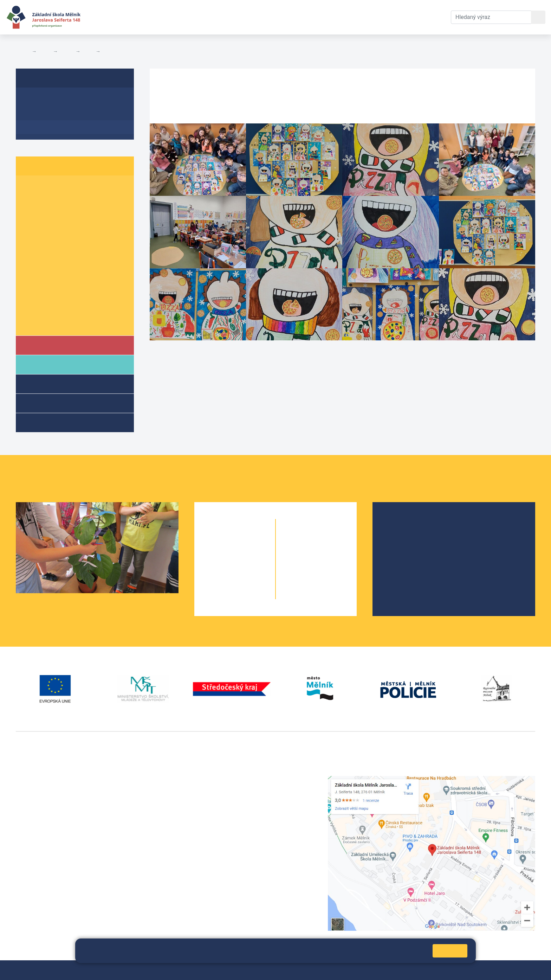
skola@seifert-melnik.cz (225, 805)
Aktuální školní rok (157, 17)
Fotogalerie (116, 51)
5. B (88, 51)
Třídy (66, 51)
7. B (58, 269)
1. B (58, 188)
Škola (43, 345)
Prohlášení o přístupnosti (241, 970)
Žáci (45, 51)
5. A (30, 242)
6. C (86, 255)
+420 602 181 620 (39, 876)
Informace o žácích (51, 309)
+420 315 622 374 (217, 780)
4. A (30, 228)
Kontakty (258, 17)
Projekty (400, 546)
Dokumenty (215, 17)
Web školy (523, 970)
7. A (30, 269)
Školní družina (55, 383)
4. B (58, 228)
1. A (30, 188)
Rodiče (45, 364)
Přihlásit (195, 970)
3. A (30, 215)
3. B (58, 215)
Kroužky (45, 422)
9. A (30, 296)
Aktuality (37, 113)
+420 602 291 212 (217, 788)
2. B (58, 201)
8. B (58, 282)
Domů (22, 51)
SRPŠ (396, 568)
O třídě (34, 100)
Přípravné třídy (56, 403)
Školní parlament (48, 323)
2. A (30, 201)
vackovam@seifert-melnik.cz (53, 885)
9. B (58, 296)
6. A (30, 255)
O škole (399, 523)
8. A (30, 282)
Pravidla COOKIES (299, 970)
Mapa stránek (164, 970)
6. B (58, 255)
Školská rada (406, 534)
